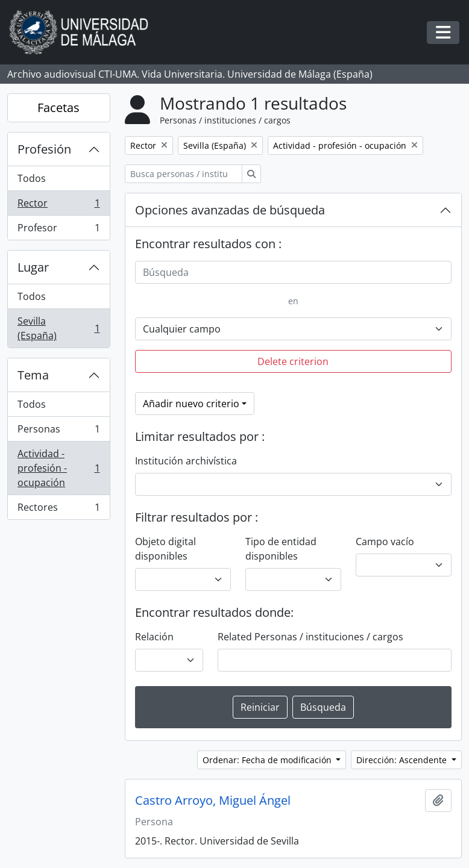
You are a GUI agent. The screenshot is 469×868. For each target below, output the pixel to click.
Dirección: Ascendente (403, 760)
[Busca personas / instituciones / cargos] (184, 174)
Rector (58, 206)
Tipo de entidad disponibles (281, 549)
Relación (154, 637)
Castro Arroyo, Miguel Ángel (213, 801)
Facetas (58, 108)
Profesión (44, 149)
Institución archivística (186, 461)
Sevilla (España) (58, 328)
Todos (32, 178)
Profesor (58, 230)
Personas (58, 432)
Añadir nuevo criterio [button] (191, 404)
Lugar (33, 267)
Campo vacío (385, 542)
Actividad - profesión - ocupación (58, 468)
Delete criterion (293, 361)
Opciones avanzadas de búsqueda (230, 210)
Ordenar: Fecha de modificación (268, 760)
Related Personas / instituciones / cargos (310, 637)
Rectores (58, 510)
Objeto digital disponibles (165, 549)
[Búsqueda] (294, 272)
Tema (33, 375)
